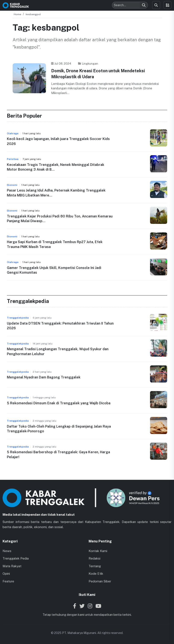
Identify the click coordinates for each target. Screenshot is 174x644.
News (7, 551)
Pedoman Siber (100, 581)
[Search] (144, 5)
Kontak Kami (98, 551)
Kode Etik (96, 573)
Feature (8, 581)
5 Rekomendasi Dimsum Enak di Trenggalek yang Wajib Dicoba (59, 403)
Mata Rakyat (12, 566)
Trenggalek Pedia (16, 558)
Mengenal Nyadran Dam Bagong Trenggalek (44, 377)
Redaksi (94, 558)
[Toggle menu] (167, 5)
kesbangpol (33, 14)
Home (17, 14)
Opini (6, 573)
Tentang (95, 566)
